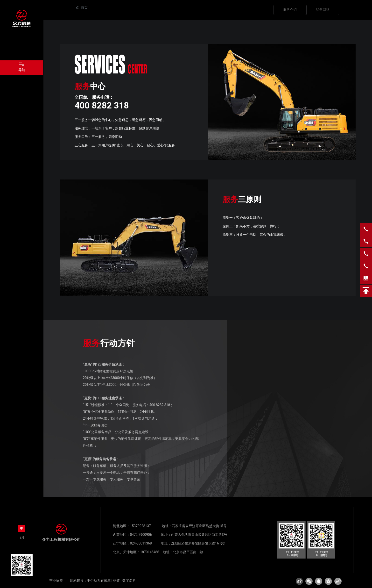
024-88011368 (141, 543)
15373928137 (140, 526)
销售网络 (323, 10)
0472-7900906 (141, 535)
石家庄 (105, 581)
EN (22, 538)
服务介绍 (290, 10)
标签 (116, 581)
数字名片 (129, 581)
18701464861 (151, 552)
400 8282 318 (160, 405)
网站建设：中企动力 (85, 581)
